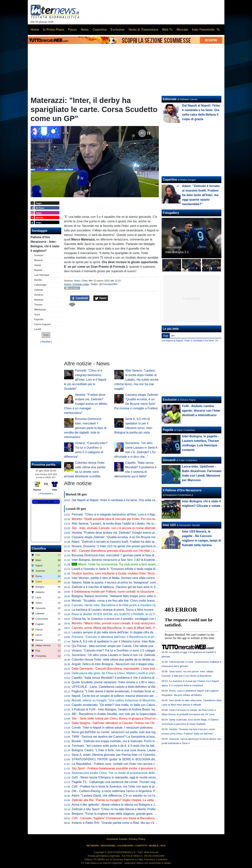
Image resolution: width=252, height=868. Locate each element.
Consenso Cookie (117, 839)
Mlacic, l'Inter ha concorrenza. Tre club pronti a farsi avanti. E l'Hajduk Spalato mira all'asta (135, 564)
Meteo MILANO (46, 502)
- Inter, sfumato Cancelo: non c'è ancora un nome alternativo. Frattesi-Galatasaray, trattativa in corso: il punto (148, 528)
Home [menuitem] (35, 30)
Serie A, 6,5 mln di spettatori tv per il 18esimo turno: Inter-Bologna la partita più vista (128, 641)
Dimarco (39, 295)
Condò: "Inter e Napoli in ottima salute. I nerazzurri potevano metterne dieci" (123, 728)
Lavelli (38, 329)
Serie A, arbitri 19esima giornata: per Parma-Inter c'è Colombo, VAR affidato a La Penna (131, 755)
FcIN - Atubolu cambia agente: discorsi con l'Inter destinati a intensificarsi (201, 411)
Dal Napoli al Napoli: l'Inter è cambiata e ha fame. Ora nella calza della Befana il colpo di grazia (135, 500)
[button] (46, 335)
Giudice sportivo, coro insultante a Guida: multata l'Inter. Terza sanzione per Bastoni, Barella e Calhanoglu (143, 573)
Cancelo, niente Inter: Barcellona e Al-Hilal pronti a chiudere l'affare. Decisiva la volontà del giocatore (139, 605)
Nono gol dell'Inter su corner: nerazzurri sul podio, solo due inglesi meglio (121, 732)
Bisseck (38, 260)
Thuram (38, 305)
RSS (163, 846)
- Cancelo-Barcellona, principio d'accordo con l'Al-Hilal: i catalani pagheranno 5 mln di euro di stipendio (143, 551)
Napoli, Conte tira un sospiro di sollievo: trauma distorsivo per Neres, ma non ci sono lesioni (133, 696)
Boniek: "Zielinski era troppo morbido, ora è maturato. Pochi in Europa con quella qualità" (131, 741)
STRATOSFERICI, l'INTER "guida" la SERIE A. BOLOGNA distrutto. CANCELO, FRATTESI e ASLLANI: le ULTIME (149, 759)
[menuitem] (218, 30)
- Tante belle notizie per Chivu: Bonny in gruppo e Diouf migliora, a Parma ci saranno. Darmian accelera (144, 718)
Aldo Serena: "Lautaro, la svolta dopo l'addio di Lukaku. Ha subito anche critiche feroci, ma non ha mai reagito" (136, 380)
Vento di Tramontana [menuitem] (143, 30)
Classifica (39, 548)
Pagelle (168, 430)
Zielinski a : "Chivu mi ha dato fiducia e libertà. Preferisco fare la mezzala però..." (132, 809)
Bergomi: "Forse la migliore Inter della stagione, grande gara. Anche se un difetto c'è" (129, 814)
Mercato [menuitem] (182, 30)
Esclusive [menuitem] (118, 30)
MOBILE (154, 846)
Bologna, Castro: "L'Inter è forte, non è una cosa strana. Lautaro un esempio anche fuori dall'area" (137, 750)
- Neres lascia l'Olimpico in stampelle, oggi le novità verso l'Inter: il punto (123, 777)
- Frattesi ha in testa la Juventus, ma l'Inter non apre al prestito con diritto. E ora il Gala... (134, 786)
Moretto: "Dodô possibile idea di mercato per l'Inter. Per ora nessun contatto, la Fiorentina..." (133, 519)
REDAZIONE (108, 846)
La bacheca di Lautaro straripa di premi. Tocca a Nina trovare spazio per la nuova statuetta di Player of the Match (147, 610)
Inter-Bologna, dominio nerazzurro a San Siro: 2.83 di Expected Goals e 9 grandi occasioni (132, 560)
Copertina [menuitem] (100, 30)
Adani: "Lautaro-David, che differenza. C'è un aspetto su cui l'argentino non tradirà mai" (130, 796)
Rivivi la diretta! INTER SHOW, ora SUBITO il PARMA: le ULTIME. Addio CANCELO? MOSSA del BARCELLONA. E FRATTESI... (158, 614)
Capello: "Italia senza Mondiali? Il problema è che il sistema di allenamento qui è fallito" (130, 678)
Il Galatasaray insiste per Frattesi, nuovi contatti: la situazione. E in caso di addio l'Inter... (131, 592)
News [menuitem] (85, 30)
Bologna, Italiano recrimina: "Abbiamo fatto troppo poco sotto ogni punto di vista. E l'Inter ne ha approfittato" (144, 596)
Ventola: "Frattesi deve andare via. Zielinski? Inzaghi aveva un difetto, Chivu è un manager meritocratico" (86, 404)
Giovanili (169, 460)
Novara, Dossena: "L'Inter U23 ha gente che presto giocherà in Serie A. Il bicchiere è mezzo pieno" (138, 546)
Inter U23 (169, 525)
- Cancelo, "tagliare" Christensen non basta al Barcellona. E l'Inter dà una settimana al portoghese (141, 818)
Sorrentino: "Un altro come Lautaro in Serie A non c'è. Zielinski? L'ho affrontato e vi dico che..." (135, 655)
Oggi (166, 336)
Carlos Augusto (42, 324)
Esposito (39, 319)
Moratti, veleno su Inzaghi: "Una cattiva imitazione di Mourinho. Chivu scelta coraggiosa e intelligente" (140, 700)
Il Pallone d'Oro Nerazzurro (182, 490)
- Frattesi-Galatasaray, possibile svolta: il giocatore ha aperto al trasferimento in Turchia (137, 768)
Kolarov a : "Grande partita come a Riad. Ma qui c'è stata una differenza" (127, 823)
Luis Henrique (42, 275)
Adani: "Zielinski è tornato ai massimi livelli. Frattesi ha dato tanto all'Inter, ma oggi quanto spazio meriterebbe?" (146, 542)
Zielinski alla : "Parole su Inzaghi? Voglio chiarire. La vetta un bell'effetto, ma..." (127, 800)
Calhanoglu (40, 285)
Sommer (39, 255)
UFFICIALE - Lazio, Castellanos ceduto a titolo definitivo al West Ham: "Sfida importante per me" (136, 687)
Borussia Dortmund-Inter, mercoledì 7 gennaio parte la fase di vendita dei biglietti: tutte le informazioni (85, 428)
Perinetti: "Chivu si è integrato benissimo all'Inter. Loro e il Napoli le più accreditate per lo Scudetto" (85, 380)
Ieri (173, 336)
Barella (38, 280)
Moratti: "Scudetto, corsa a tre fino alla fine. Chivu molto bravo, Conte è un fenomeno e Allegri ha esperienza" (145, 601)
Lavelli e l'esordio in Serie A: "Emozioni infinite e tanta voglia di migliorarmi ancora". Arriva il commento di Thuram (147, 569)
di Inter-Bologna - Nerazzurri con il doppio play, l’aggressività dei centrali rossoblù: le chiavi (142, 664)
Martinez (39, 300)
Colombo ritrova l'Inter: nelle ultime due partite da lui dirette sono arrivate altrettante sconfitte (133, 660)
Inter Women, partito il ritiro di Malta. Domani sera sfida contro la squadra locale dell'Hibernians (135, 578)
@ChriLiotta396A (108, 284)
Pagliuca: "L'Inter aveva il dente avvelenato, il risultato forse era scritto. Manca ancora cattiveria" (136, 691)
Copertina (170, 180)
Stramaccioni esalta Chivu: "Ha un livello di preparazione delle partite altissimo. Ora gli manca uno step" (141, 773)
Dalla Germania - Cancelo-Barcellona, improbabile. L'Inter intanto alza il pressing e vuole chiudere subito (142, 669)
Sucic (37, 314)
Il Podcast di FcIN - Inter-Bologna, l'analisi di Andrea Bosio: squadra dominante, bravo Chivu (133, 709)
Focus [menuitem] (72, 30)
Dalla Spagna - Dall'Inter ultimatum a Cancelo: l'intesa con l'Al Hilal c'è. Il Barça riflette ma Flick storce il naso (145, 723)
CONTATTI (141, 846)
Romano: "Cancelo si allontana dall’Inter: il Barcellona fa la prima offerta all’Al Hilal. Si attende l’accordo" (141, 637)
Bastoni (38, 270)
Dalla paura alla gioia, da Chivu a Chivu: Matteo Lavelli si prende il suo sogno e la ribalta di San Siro (139, 673)
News (77, 281)
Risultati (46, 342)
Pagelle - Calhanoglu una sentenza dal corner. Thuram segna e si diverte (123, 782)
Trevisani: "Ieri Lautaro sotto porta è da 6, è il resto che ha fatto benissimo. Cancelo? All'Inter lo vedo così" (143, 746)
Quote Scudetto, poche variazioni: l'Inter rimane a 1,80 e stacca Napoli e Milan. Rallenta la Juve (136, 682)
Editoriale (170, 99)
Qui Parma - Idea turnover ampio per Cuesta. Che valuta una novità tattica (121, 646)
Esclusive (170, 400)
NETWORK (93, 846)
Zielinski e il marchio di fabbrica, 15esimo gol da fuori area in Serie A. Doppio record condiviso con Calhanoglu (145, 587)
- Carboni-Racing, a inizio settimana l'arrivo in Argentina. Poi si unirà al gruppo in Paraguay (135, 791)
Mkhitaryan (40, 310)
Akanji (38, 265)
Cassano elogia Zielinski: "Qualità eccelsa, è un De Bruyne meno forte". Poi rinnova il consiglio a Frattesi (142, 537)
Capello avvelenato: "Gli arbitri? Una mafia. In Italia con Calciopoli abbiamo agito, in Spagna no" (136, 705)
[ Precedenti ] (46, 494)
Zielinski (39, 290)
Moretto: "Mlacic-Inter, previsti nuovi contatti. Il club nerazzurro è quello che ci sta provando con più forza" (142, 623)
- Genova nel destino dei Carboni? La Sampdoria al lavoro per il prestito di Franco (130, 737)
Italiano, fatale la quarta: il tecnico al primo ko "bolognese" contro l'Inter (119, 582)
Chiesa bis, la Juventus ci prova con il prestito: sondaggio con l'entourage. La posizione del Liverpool (139, 619)
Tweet (101, 298)
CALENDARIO (125, 846)
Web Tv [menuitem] (167, 30)
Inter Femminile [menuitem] (203, 30)
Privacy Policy (137, 839)
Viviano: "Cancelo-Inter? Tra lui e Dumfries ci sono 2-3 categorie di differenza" (124, 650)
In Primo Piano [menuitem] (54, 30)
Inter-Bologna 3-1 (177, 252)
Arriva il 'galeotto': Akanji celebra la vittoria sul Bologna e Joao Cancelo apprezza (128, 805)
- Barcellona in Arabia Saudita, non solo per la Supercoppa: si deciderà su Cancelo (130, 714)
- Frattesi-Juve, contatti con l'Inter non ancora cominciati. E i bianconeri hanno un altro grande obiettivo (150, 764)
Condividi (80, 298)
